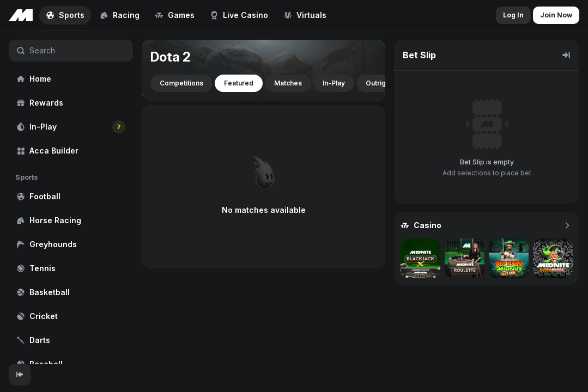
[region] (71, 197)
